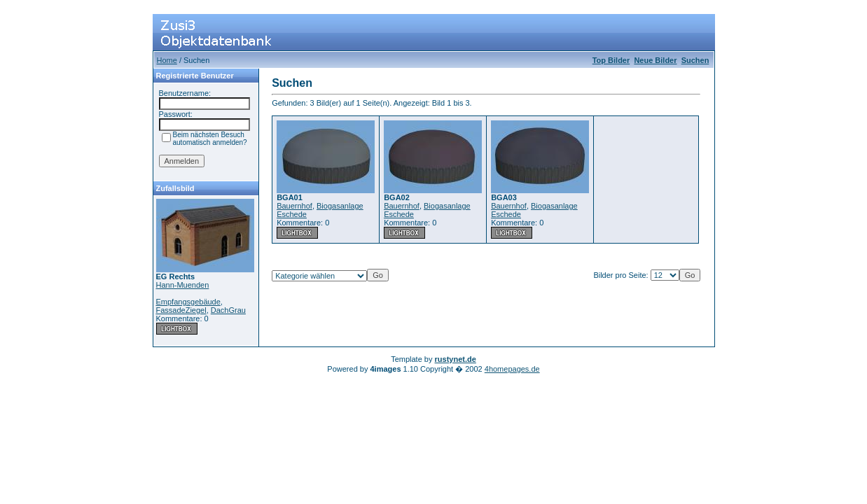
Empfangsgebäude (188, 302)
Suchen (695, 60)
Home (167, 60)
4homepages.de (512, 369)
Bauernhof (294, 206)
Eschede (292, 214)
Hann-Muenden (183, 285)
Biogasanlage (340, 206)
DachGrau (228, 310)
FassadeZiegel (181, 310)
